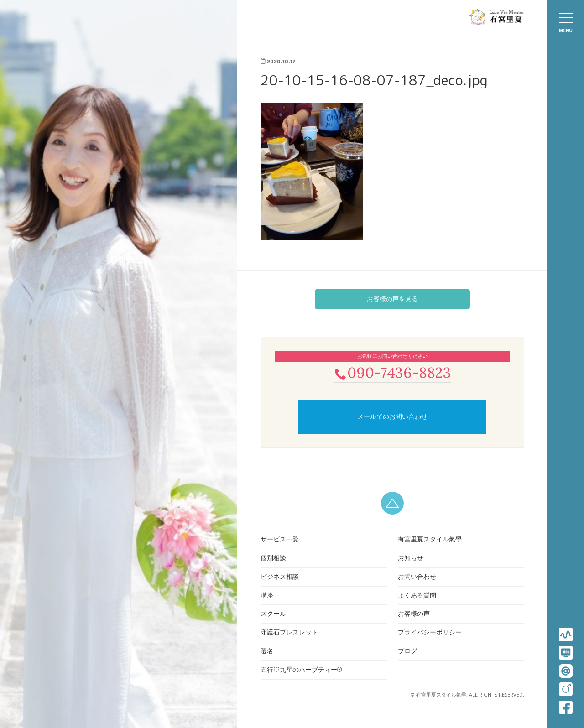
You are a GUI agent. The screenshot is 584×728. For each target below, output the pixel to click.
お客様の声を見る (392, 299)
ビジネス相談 (280, 577)
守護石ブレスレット (289, 633)
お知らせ (411, 559)
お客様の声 (414, 615)
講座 (267, 596)
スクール (273, 615)
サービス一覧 (280, 540)
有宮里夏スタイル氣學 (430, 540)
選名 (267, 652)
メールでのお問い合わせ (392, 417)
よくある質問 (417, 596)
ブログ (407, 652)
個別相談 (273, 559)
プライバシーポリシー (430, 633)
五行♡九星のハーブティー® (301, 671)
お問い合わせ (417, 577)
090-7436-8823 (392, 372)
